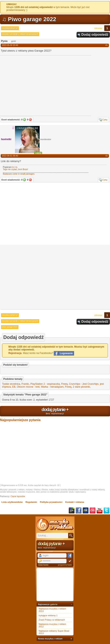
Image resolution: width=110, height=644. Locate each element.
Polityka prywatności (51, 502)
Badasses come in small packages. (19, 174)
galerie (54, 604)
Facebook (79, 510)
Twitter (107, 510)
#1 (107, 45)
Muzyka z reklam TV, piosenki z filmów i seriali (55, 525)
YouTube (100, 510)
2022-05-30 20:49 (10, 45)
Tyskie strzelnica (11, 384)
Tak (24, 120)
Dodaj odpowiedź (95, 35)
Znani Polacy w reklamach (52, 620)
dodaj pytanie (55, 411)
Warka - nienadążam (52, 387)
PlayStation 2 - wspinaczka (45, 384)
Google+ (72, 510)
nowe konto (43, 565)
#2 (107, 156)
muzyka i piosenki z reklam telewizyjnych (20, 34)
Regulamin (31, 502)
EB (14, 387)
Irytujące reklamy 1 (48, 615)
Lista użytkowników (12, 502)
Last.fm (93, 510)
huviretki (6, 139)
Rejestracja (15, 353)
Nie (30, 120)
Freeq (64, 384)
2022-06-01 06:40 (10, 156)
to (13, 167)
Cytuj (105, 120)
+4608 (38, 153)
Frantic (25, 384)
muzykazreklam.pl (10, 28)
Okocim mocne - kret (28, 387)
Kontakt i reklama (75, 502)
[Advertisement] (55, 214)
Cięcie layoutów (18, 496)
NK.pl (86, 510)
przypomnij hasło (65, 565)
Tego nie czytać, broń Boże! (15, 169)
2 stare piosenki (81, 387)
